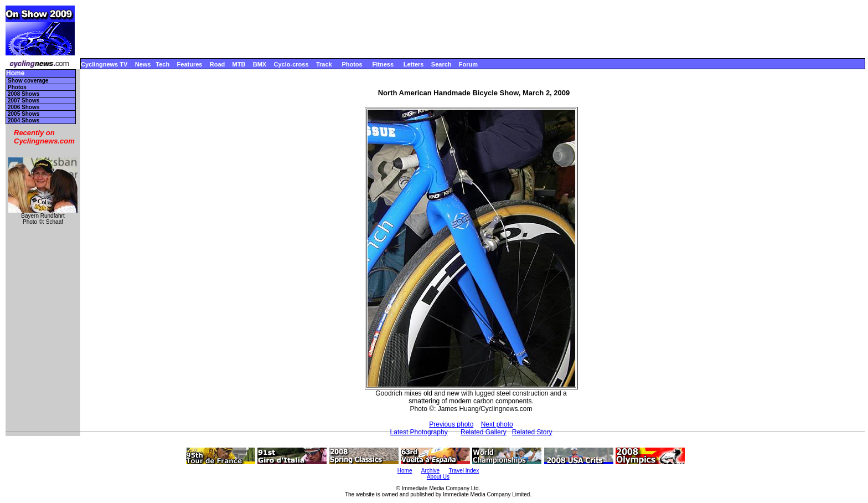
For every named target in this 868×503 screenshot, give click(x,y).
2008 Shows (24, 94)
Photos (352, 64)
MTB (239, 64)
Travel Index (464, 471)
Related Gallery (484, 432)
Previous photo (451, 424)
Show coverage (28, 81)
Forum (468, 64)
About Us (438, 477)
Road (218, 64)
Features (190, 64)
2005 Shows (24, 114)
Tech (162, 64)
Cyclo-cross (291, 64)
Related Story (532, 432)
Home (15, 73)
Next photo (497, 424)
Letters (414, 64)
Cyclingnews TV (104, 64)
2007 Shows (24, 101)
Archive (430, 471)
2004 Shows (24, 120)
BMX (260, 64)
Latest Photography (419, 432)
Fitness (383, 64)
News (143, 64)
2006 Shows (24, 107)
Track (324, 64)
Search (441, 64)
